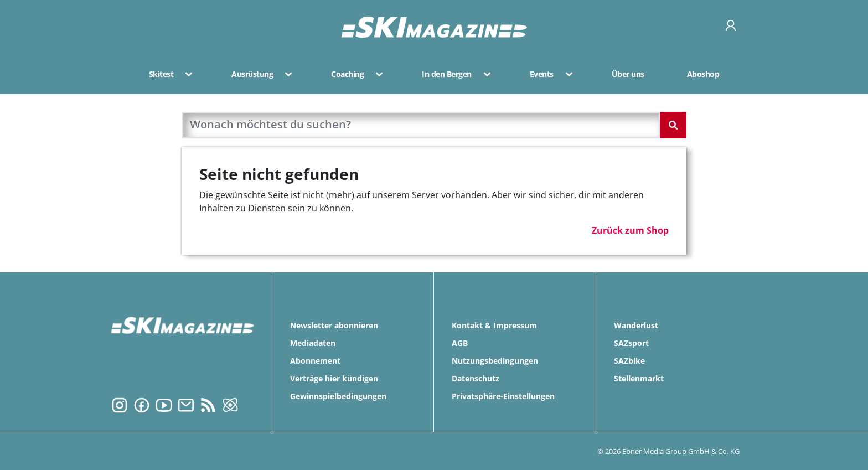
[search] (421, 125)
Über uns (628, 74)
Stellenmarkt (639, 378)
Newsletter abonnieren (334, 325)
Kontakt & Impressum (494, 325)
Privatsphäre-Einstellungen (503, 396)
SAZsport (631, 343)
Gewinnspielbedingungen (338, 396)
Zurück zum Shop (630, 230)
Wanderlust (636, 325)
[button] (185, 74)
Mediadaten (313, 343)
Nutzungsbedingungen (495, 361)
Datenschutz (476, 378)
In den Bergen (447, 74)
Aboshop (703, 74)
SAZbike (629, 361)
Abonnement (315, 361)
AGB (460, 343)
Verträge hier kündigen (334, 378)
